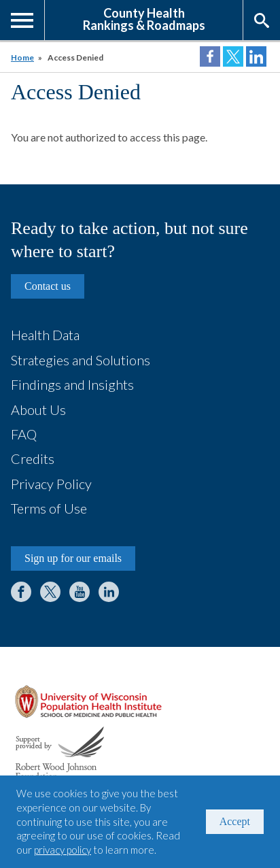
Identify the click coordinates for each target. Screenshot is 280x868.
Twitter (50, 592)
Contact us (48, 286)
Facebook (21, 592)
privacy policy (63, 850)
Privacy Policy (51, 484)
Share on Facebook (210, 56)
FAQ (24, 434)
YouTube (80, 592)
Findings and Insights (72, 384)
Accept (235, 821)
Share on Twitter (233, 56)
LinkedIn (109, 592)
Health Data (45, 335)
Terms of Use (49, 508)
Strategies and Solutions (81, 360)
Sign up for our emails (73, 558)
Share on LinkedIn (256, 56)
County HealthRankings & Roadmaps (144, 18)
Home (22, 57)
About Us (38, 410)
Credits (33, 458)
